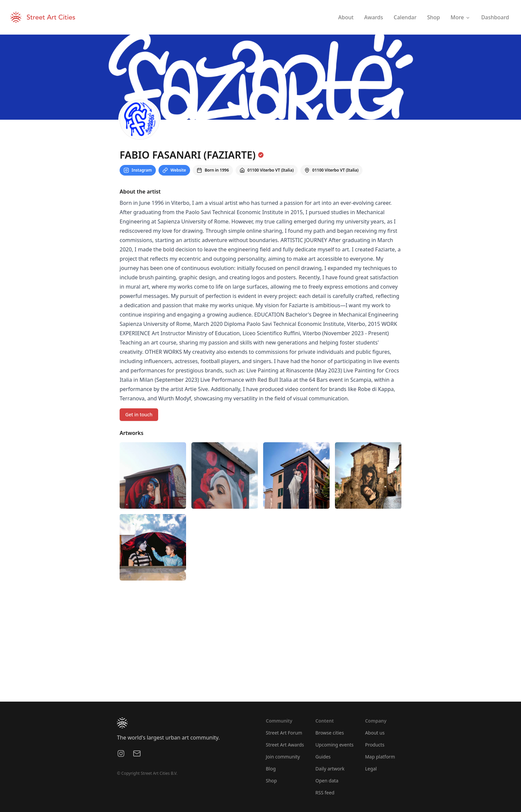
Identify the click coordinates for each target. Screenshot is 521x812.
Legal (371, 769)
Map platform (380, 757)
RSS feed (325, 793)
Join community (283, 757)
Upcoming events (334, 745)
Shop (271, 781)
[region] (260, 652)
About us (375, 733)
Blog (271, 769)
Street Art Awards (285, 745)
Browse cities (330, 733)
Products (375, 745)
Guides (323, 757)
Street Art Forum (284, 733)
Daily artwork (330, 769)
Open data (327, 781)
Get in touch (139, 414)
